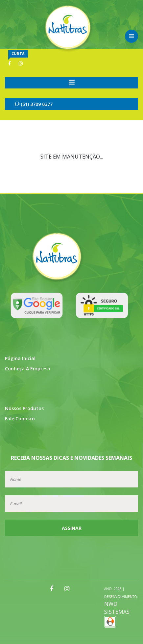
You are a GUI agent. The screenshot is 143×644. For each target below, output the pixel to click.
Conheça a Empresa (28, 369)
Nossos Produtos (24, 408)
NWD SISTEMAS (121, 607)
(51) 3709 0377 (34, 104)
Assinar (72, 528)
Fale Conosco (20, 419)
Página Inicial (20, 358)
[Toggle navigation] (71, 83)
